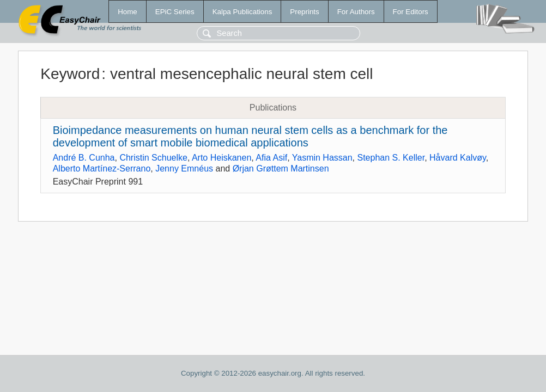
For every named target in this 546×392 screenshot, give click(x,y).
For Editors (411, 12)
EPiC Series (175, 12)
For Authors (356, 12)
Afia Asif (271, 158)
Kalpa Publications (242, 12)
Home (128, 12)
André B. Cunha (84, 158)
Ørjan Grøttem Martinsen (281, 169)
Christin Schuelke (153, 158)
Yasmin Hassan (322, 158)
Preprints (304, 12)
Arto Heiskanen (222, 158)
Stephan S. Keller (391, 158)
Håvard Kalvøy (458, 158)
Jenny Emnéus (184, 169)
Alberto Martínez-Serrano (102, 169)
